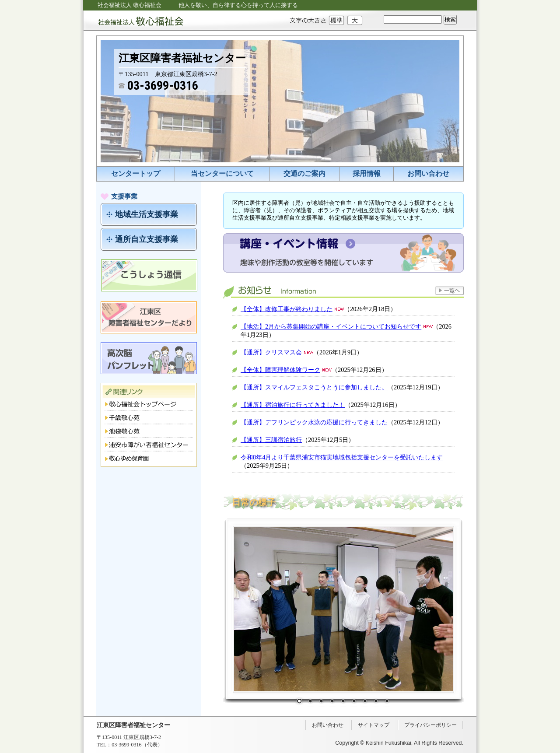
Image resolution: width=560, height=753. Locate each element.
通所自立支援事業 (147, 239)
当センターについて (222, 173)
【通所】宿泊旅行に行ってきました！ (293, 405)
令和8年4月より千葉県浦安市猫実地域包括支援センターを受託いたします (342, 457)
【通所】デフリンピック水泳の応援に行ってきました (314, 422)
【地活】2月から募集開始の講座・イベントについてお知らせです (331, 326)
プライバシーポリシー (430, 725)
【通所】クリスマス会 (271, 352)
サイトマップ (374, 725)
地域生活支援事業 (147, 214)
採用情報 (367, 173)
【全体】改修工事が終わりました (287, 309)
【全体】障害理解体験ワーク (280, 370)
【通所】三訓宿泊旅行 (271, 440)
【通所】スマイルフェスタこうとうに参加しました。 (314, 387)
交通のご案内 (304, 173)
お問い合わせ (428, 173)
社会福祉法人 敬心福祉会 (133, 21)
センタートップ (136, 173)
